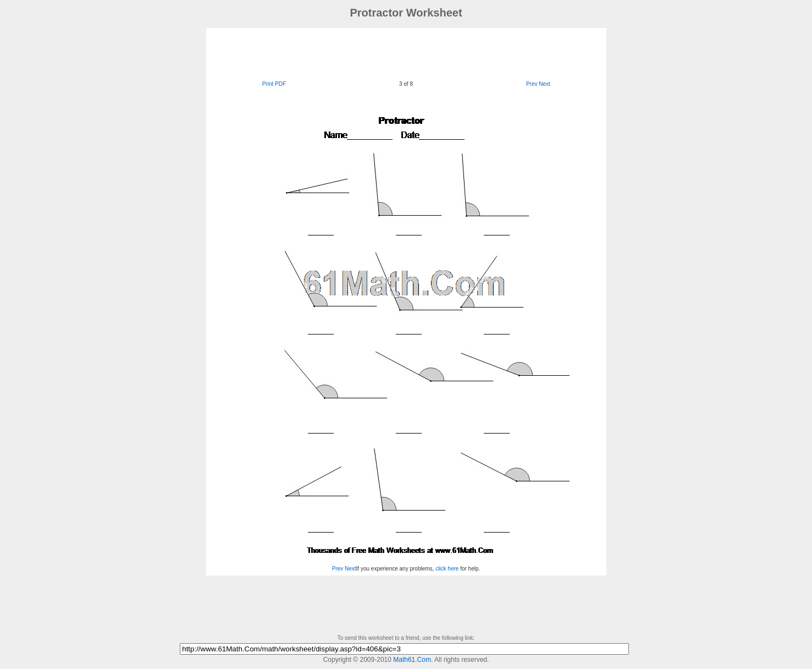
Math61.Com (412, 660)
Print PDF (274, 84)
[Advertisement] (406, 53)
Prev (532, 84)
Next (545, 84)
